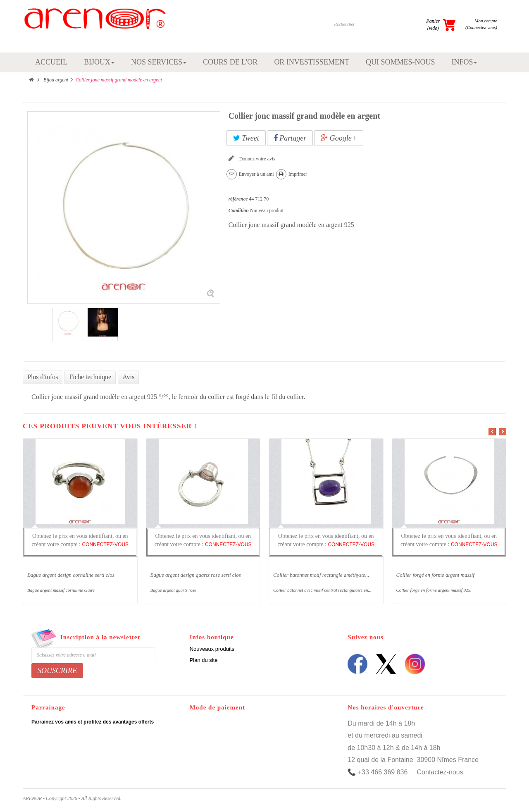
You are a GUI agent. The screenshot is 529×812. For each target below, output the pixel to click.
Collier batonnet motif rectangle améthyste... (321, 575)
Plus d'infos (43, 377)
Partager (290, 138)
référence (238, 199)
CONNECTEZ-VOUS (105, 545)
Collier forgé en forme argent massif (435, 575)
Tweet (246, 138)
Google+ (339, 138)
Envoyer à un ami (256, 174)
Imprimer (298, 174)
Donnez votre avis (257, 159)
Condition (239, 210)
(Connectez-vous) (481, 27)
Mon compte (486, 21)
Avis (128, 377)
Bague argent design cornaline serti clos (71, 575)
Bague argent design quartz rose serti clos (196, 575)
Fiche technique (90, 377)
